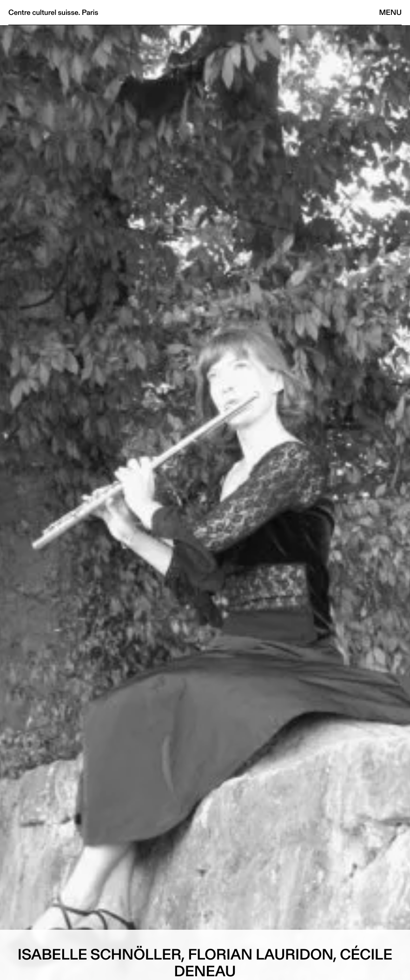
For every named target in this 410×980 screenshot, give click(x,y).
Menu (390, 12)
